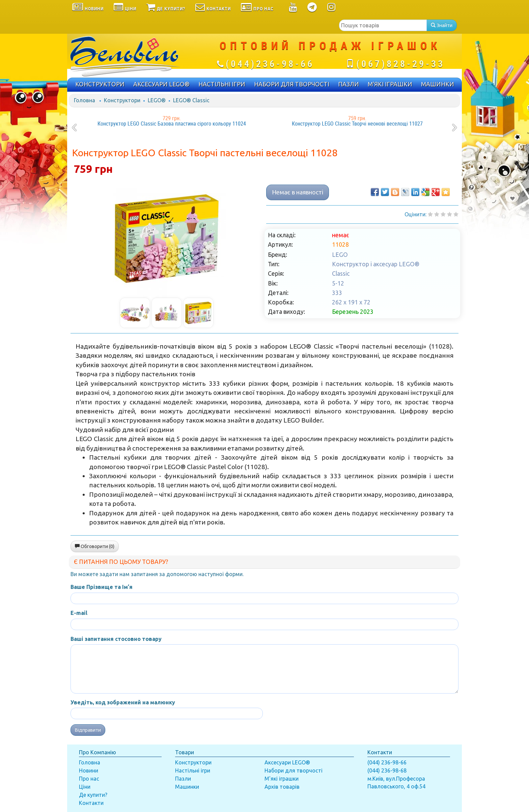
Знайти (442, 25)
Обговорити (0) (95, 546)
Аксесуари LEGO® (287, 762)
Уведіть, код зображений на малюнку (123, 702)
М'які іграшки (282, 779)
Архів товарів (282, 787)
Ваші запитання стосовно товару (116, 639)
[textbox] (383, 25)
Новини (89, 770)
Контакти (91, 803)
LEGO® (157, 100)
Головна (85, 100)
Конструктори (122, 100)
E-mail (79, 613)
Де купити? (93, 795)
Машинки (187, 787)
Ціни (85, 787)
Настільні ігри (193, 770)
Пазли (183, 779)
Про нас (89, 779)
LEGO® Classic (191, 100)
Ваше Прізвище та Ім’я (102, 587)
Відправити (88, 730)
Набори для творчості (294, 770)
